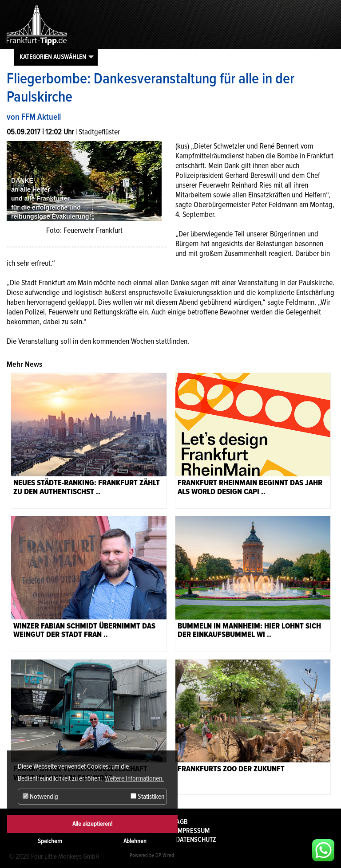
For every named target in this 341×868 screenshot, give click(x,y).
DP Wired (165, 855)
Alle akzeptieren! (92, 824)
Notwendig (40, 797)
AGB (182, 822)
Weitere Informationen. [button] (134, 778)
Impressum (193, 831)
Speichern (50, 841)
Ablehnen (135, 841)
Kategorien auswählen (53, 57)
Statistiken (147, 797)
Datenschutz (196, 840)
